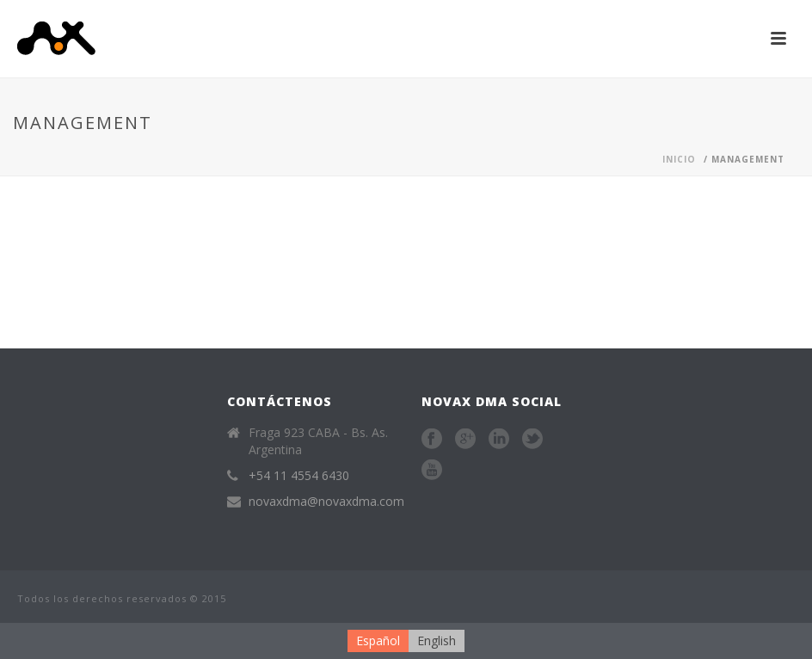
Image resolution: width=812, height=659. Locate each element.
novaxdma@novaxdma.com (326, 502)
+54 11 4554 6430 (299, 476)
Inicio (679, 159)
